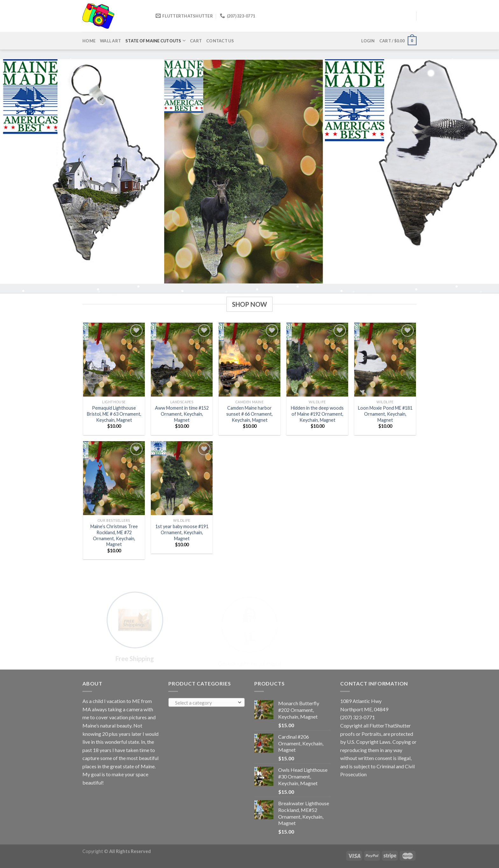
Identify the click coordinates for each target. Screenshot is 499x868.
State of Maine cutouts (155, 41)
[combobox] (207, 702)
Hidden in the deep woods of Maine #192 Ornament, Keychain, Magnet (317, 414)
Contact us (220, 41)
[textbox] (205, 703)
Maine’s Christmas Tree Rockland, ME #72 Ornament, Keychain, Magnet (114, 535)
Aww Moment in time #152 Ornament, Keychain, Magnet (182, 414)
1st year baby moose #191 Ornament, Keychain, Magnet (182, 532)
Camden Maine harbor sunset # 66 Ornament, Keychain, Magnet (250, 414)
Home (89, 41)
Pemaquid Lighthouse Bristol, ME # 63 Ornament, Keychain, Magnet (114, 414)
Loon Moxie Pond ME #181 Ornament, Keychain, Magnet (385, 414)
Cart (196, 41)
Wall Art (110, 41)
